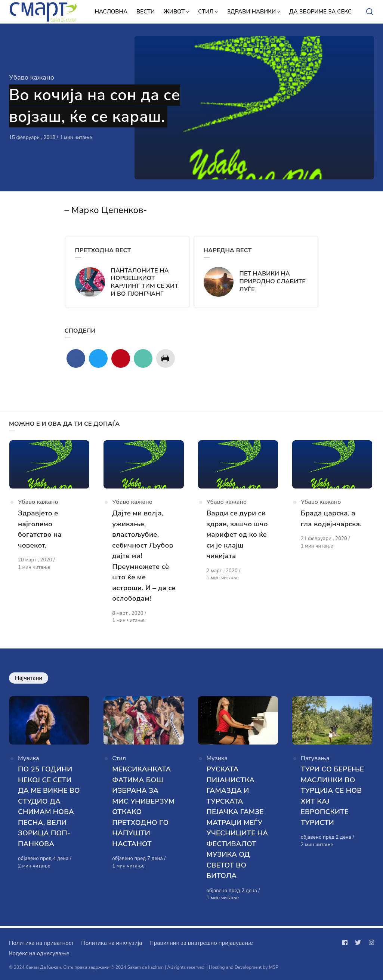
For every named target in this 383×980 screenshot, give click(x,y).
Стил (119, 760)
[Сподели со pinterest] (121, 358)
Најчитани (29, 679)
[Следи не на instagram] (370, 943)
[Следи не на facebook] (346, 943)
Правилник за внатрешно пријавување (201, 943)
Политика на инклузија (112, 943)
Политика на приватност (41, 943)
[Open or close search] (370, 12)
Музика (29, 760)
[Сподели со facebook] (76, 358)
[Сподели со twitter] (98, 358)
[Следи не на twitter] (358, 943)
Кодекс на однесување (39, 953)
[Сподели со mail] (143, 358)
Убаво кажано (32, 77)
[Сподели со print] (166, 358)
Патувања (315, 760)
